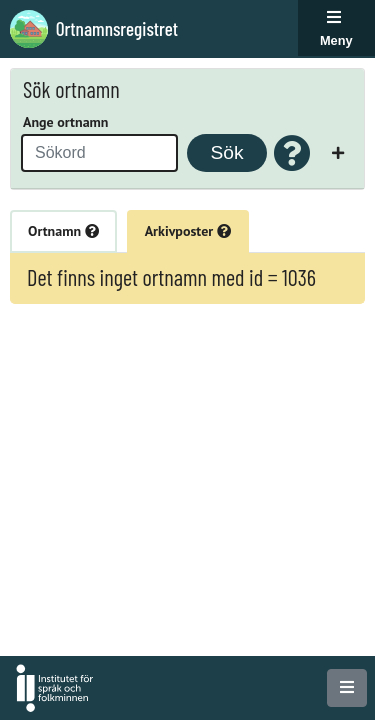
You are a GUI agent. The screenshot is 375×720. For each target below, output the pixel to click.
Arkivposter (188, 231)
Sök (226, 152)
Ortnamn (63, 231)
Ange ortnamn (65, 122)
